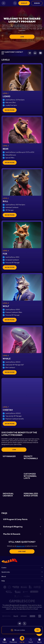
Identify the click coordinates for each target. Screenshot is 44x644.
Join (22, 37)
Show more (10, 110)
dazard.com (20, 546)
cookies (22, 630)
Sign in (37, 3)
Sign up (24, 3)
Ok (38, 630)
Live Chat (22, 551)
